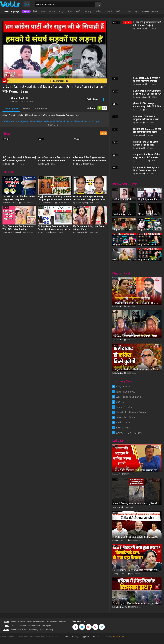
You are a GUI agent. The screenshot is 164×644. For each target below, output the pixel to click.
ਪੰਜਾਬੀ (118, 11)
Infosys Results (124, 407)
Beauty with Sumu (12, 232)
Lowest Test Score (125, 417)
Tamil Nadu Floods (126, 392)
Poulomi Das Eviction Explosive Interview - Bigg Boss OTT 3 (124, 260)
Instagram (89, 625)
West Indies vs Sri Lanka (129, 397)
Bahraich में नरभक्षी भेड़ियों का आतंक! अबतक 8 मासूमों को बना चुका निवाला (137, 336)
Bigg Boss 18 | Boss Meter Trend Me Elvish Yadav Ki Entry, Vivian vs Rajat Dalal (124, 244)
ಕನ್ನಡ (70, 11)
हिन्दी (35, 11)
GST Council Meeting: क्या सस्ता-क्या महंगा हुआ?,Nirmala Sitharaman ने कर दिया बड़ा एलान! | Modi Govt (137, 570)
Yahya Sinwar (123, 387)
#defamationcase (82, 121)
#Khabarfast (8, 121)
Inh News (139, 135)
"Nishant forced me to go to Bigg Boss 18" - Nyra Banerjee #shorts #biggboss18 (124, 214)
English (26, 11)
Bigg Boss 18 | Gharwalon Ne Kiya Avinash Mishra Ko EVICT (124, 229)
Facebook (75, 625)
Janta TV (139, 110)
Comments (41, 109)
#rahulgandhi (22, 121)
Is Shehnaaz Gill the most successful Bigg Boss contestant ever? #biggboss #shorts (124, 199)
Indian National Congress (145, 97)
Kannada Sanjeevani (48, 203)
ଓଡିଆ (99, 11)
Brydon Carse (123, 422)
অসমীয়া (128, 11)
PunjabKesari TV (121, 540)
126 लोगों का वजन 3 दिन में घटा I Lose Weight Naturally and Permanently (19, 199)
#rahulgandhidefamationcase (58, 121)
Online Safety (34, 626)
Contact (22, 622)
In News (63, 622)
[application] (55, 50)
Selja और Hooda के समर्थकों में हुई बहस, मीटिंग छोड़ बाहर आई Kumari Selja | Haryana (147, 81)
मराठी (78, 11)
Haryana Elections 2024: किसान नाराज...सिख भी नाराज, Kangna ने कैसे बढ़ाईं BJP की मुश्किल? (137, 303)
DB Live (8, 164)
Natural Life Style (12, 203)
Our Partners (51, 622)
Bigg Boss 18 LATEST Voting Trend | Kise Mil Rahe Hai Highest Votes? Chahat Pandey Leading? (150, 260)
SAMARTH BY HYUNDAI (129, 433)
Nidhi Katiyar (81, 203)
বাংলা (43, 11)
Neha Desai (45, 232)
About (13, 622)
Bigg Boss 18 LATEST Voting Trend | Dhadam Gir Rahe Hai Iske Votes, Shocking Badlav (150, 244)
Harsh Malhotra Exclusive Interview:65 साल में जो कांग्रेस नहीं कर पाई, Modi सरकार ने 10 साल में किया (137, 537)
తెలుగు (52, 11)
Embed (27, 109)
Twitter (82, 625)
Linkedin (102, 625)
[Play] (7, 75)
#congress (97, 121)
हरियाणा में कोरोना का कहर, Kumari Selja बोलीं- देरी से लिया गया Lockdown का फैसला (147, 107)
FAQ (13, 626)
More (103, 133)
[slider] (52, 75)
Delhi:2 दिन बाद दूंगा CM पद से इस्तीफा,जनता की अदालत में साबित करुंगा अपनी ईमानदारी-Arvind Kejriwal (137, 470)
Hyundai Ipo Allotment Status (131, 412)
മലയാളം (88, 11)
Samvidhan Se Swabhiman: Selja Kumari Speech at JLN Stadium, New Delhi (147, 94)
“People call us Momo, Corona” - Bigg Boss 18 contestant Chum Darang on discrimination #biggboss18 (150, 214)
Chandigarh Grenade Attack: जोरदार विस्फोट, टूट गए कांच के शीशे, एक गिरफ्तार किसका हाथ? (137, 603)
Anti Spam (46, 626)
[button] (55, 50)
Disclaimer (21, 626)
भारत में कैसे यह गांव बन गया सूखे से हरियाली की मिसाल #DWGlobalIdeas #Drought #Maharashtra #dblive (137, 504)
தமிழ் (61, 11)
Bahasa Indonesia (150, 11)
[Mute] (97, 75)
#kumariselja (36, 121)
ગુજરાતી (108, 11)
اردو (137, 11)
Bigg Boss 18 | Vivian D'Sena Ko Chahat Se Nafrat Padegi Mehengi (150, 229)
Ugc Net (120, 402)
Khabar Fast (17, 98)
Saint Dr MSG (123, 428)
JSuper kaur (80, 232)
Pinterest (95, 625)
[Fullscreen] (103, 75)
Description (11, 109)
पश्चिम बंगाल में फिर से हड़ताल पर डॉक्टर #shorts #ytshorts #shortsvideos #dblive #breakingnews (90, 161)
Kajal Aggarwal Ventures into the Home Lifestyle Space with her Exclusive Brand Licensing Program (150, 199)
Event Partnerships (35, 622)
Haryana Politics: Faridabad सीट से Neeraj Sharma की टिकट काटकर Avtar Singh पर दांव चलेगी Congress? (137, 369)
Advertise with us (18, 630)
